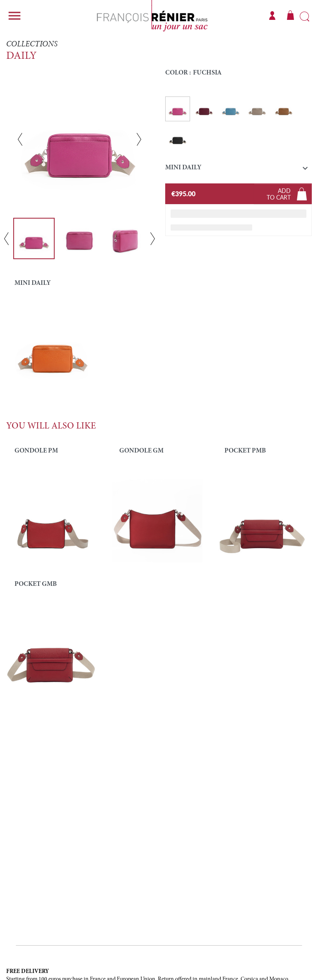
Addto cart (279, 194)
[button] (238, 170)
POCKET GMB (36, 584)
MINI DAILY (33, 283)
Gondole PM (36, 451)
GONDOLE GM (141, 451)
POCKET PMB (245, 451)
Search (305, 17)
